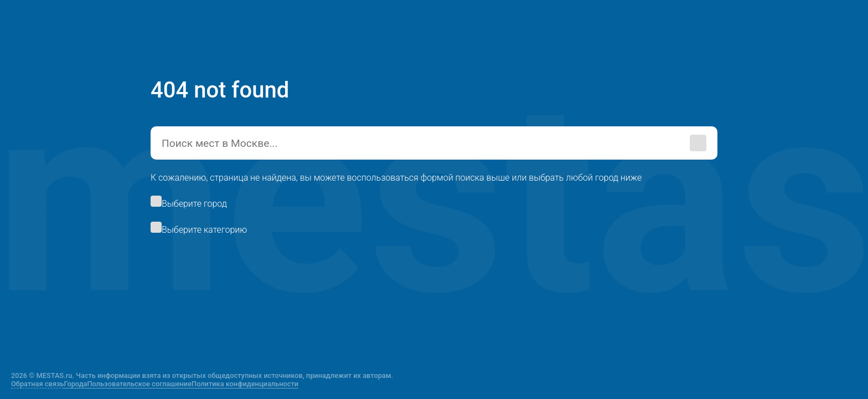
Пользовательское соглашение (140, 384)
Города (75, 384)
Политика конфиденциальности (245, 384)
